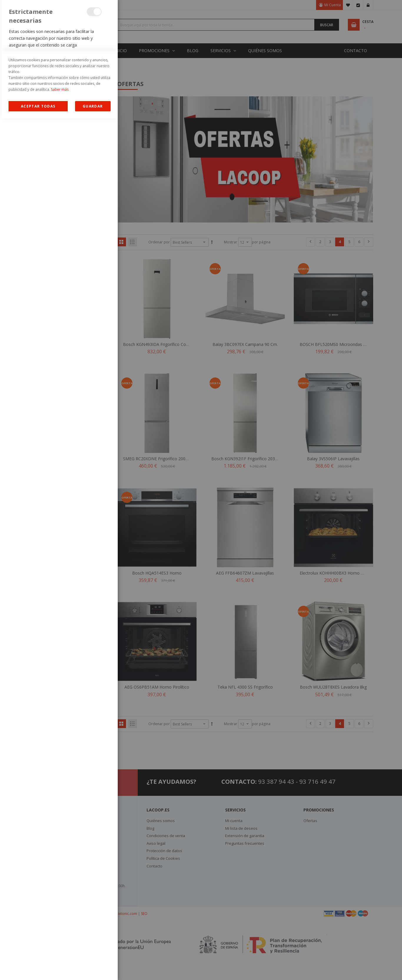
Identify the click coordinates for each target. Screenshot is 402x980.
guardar (93, 968)
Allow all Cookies (38, 968)
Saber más (60, 951)
